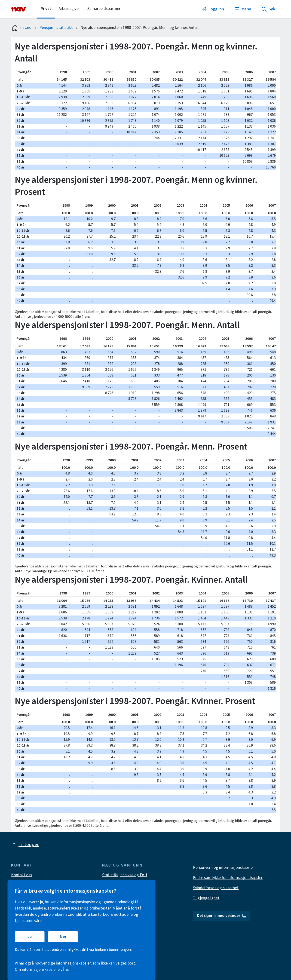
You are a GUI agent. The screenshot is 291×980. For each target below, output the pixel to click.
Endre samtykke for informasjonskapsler (228, 878)
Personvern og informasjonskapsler (224, 868)
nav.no (21, 28)
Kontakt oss (22, 875)
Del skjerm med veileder (222, 916)
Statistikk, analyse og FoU (125, 875)
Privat (46, 9)
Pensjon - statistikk (56, 28)
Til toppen (25, 845)
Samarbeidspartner (104, 9)
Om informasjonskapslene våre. (42, 969)
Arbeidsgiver (69, 9)
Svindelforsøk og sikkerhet (216, 888)
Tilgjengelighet (206, 898)
